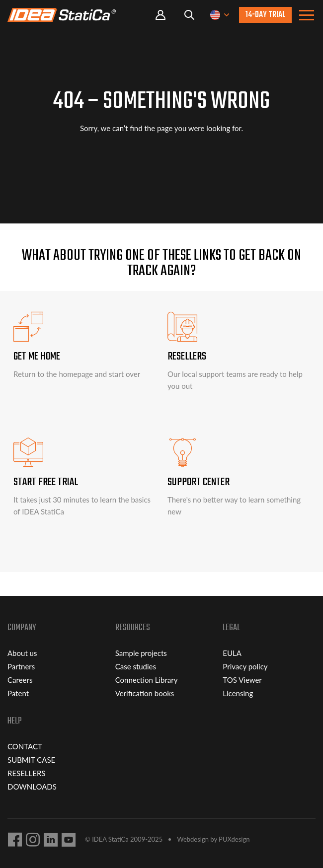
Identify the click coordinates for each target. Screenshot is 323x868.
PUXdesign (234, 839)
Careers (20, 680)
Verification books (145, 693)
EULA (232, 653)
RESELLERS (26, 773)
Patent (18, 693)
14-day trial (265, 15)
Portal (161, 15)
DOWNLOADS (32, 787)
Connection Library (147, 680)
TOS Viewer (242, 680)
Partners (21, 666)
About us (22, 653)
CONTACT (25, 746)
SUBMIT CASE (31, 760)
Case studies (136, 666)
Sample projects (141, 653)
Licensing (238, 693)
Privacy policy (245, 666)
